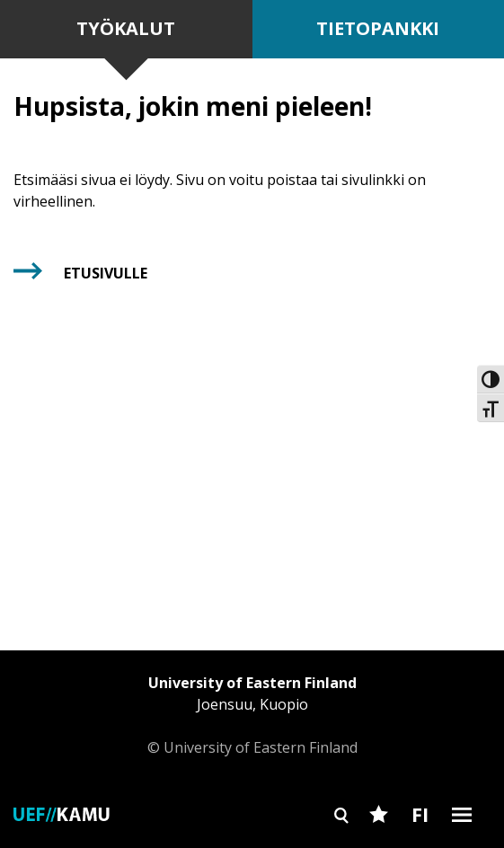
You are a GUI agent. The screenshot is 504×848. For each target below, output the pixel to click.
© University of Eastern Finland (252, 715)
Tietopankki (378, 28)
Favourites (379, 846)
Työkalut (126, 28)
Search (342, 846)
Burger (462, 846)
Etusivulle (106, 273)
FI (420, 814)
